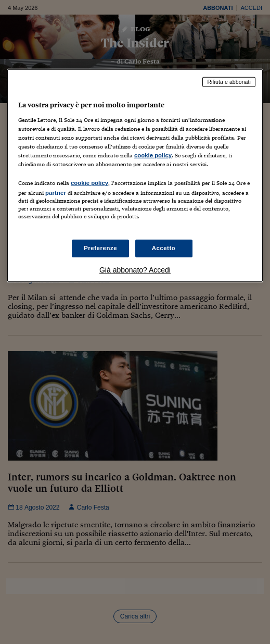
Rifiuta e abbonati (229, 82)
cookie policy (153, 155)
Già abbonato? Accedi (135, 269)
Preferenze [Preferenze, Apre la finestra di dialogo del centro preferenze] (100, 248)
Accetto (164, 248)
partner (56, 193)
